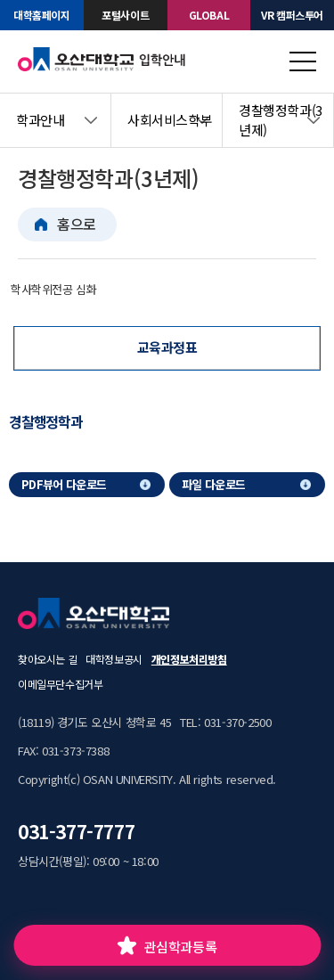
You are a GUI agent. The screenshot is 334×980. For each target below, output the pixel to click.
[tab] (50, 421)
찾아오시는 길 (47, 659)
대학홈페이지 (42, 15)
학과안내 (40, 120)
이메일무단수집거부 (60, 684)
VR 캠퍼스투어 (292, 15)
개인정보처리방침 (189, 659)
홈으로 (77, 224)
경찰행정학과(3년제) (281, 120)
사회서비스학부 (170, 120)
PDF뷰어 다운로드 (64, 484)
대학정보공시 (114, 659)
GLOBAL (209, 15)
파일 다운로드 (213, 484)
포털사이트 (125, 15)
